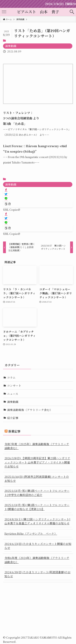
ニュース (13, 394)
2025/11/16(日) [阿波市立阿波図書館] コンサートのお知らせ (37, 479)
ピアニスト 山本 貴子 (38, 12)
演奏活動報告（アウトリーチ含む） (30, 410)
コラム (11, 377)
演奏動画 (11, 46)
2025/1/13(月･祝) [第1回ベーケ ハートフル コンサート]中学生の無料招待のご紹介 (37, 493)
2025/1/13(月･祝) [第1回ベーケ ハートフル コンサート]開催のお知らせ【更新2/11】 (37, 507)
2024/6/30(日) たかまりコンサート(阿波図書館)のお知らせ (37, 574)
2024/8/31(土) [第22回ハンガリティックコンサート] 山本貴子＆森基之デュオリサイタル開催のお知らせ (37, 521)
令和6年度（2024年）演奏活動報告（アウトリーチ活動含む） (37, 560)
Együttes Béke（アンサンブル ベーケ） (31, 533)
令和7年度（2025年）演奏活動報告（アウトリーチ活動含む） (37, 446)
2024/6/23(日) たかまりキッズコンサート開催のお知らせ (38, 546)
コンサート (14, 385)
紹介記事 (13, 418)
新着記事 (14, 431)
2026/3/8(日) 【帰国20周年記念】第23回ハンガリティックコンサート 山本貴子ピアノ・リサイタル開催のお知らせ (37, 462)
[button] (72, 12)
